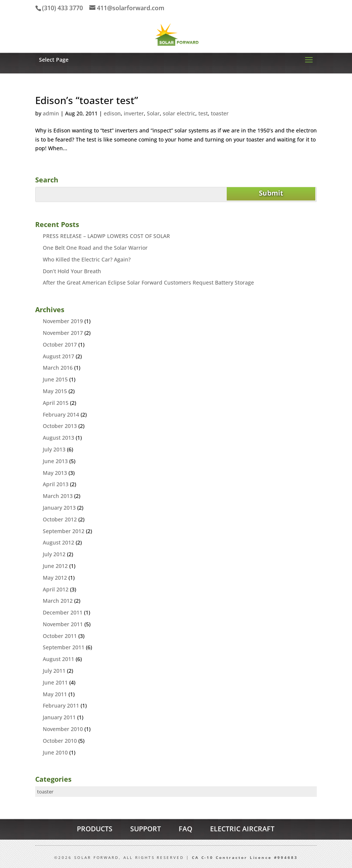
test (203, 113)
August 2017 (58, 356)
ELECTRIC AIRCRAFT (242, 829)
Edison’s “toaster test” (87, 100)
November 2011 (63, 624)
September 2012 (64, 531)
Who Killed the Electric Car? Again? (87, 259)
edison (112, 113)
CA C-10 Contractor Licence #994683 (245, 858)
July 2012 (54, 554)
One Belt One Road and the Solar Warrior (95, 248)
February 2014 (61, 415)
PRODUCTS (95, 829)
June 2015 (55, 379)
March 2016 (58, 368)
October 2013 (60, 426)
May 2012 (55, 578)
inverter (134, 113)
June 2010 (55, 752)
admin (51, 113)
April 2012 (56, 589)
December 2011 (63, 612)
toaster (220, 113)
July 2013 (54, 449)
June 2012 (55, 566)
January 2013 (59, 508)
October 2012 (60, 519)
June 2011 (55, 682)
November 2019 (63, 321)
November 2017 (63, 333)
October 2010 (60, 741)
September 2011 (64, 647)
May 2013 (55, 473)
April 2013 (56, 484)
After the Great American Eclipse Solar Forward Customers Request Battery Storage (148, 282)
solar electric (179, 113)
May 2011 (55, 694)
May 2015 (55, 391)
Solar (153, 113)
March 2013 (58, 496)
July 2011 (54, 671)
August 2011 (58, 659)
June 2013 (55, 461)
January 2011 (59, 717)
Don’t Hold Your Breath (72, 271)
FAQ (185, 829)
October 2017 (60, 345)
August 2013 (58, 438)
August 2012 (58, 542)
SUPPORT (146, 829)
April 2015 (56, 403)
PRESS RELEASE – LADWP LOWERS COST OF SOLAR (106, 236)
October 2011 (60, 636)
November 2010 (63, 729)
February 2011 (61, 705)
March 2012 (58, 601)
